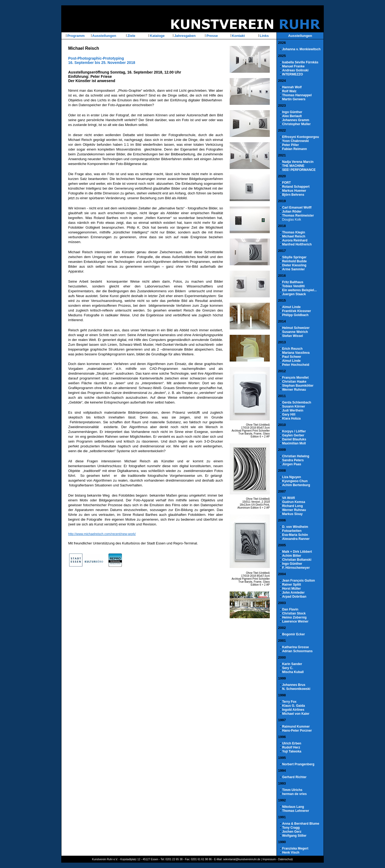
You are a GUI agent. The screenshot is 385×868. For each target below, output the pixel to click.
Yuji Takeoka (292, 751)
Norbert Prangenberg (298, 764)
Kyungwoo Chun (295, 481)
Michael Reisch (294, 236)
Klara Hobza (291, 418)
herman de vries (294, 794)
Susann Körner (294, 406)
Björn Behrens (293, 195)
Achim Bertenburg (296, 485)
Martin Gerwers (294, 99)
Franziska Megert (295, 848)
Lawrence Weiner (295, 621)
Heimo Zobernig (294, 617)
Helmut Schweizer (296, 328)
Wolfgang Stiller (294, 836)
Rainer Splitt (292, 585)
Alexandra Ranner (296, 539)
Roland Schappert (296, 187)
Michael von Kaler (296, 714)
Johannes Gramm (296, 120)
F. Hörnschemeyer (296, 568)
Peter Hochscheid (296, 365)
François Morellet (295, 378)
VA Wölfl (288, 498)
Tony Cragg (291, 828)
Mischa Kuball (293, 672)
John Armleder (293, 593)
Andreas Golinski (295, 70)
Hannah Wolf (292, 87)
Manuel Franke (293, 66)
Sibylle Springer (294, 257)
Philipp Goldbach (295, 315)
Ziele (131, 36)
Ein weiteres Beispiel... (299, 290)
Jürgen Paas (292, 464)
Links (264, 36)
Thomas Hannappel (297, 95)
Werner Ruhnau (294, 390)
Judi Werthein (293, 410)
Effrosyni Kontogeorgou (301, 137)
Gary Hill (289, 414)
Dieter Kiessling (294, 265)
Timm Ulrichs (292, 790)
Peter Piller (290, 145)
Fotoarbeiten (292, 531)
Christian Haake (294, 382)
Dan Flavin (290, 609)
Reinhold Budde (294, 261)
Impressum (269, 859)
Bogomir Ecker (293, 634)
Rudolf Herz (291, 747)
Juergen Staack (294, 294)
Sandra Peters (293, 460)
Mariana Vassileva (296, 353)
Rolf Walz (289, 91)
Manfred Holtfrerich (297, 244)
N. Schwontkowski (296, 689)
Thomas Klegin (294, 232)
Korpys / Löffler (294, 431)
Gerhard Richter (294, 777)
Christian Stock (294, 613)
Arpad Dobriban (294, 597)
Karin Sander (292, 664)
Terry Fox (289, 702)
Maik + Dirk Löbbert (297, 552)
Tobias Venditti (293, 286)
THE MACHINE (293, 166)
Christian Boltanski (297, 560)
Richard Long (292, 506)
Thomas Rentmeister (298, 216)
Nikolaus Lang (293, 807)
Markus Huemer (294, 191)
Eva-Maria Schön (295, 535)
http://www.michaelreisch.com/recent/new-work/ (102, 534)
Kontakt (238, 36)
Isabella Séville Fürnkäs (300, 62)
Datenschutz (286, 859)
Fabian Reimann (294, 149)
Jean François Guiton (299, 581)
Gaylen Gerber (293, 435)
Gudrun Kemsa (294, 502)
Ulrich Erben (292, 743)
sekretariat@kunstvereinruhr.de (242, 859)
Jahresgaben (184, 36)
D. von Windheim (295, 527)
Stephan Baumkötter (298, 386)
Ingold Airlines (293, 710)
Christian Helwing (296, 456)
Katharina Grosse (295, 647)
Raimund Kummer (296, 727)
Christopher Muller (296, 124)
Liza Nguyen (292, 477)
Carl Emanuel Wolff (297, 208)
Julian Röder (292, 212)
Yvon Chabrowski (295, 141)
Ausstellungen (104, 36)
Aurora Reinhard (295, 240)
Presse (211, 36)
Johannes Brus (294, 685)
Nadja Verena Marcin (298, 162)
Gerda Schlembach (297, 402)
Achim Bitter (292, 556)
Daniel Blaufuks (294, 439)
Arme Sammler (293, 269)
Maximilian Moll (294, 443)
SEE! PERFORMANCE (299, 170)
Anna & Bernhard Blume (301, 824)
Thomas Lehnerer (296, 811)
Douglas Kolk (292, 220)
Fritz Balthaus (293, 282)
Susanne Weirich (295, 332)
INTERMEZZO (292, 74)
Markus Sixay (292, 514)
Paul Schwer (292, 357)
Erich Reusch (292, 349)
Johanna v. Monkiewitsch (301, 49)
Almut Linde (291, 307)
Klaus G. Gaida (293, 706)
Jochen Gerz (292, 832)
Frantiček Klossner (297, 311)
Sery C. (288, 668)
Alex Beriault (292, 116)
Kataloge (157, 36)
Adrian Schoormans (297, 651)
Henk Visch (291, 852)
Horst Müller (291, 589)
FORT (286, 183)
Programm (76, 36)
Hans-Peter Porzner (297, 731)
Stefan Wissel (292, 336)
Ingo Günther (292, 112)
